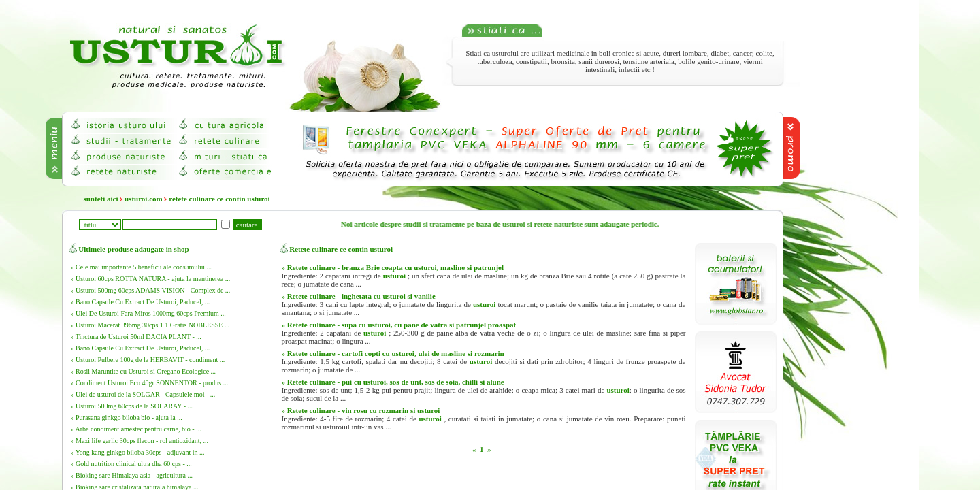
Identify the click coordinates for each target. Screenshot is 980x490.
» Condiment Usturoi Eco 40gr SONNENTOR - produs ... (150, 383)
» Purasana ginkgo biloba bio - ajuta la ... (127, 418)
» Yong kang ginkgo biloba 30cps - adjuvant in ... (138, 452)
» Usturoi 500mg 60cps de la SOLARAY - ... (132, 406)
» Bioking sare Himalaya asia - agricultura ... (132, 475)
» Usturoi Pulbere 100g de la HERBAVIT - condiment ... (148, 360)
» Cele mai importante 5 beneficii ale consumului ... (141, 267)
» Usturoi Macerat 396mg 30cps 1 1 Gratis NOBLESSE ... (150, 325)
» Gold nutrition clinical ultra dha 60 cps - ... (131, 464)
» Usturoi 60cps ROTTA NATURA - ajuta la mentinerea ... (151, 279)
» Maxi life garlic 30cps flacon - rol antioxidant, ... (140, 441)
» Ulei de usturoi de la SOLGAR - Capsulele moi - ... (143, 394)
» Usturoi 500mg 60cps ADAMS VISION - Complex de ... (151, 290)
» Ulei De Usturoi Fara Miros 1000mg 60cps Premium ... (148, 313)
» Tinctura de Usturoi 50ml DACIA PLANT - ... (136, 337)
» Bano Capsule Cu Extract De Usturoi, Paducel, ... (141, 302)
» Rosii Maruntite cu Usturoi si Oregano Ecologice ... (144, 371)
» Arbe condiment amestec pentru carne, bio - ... (136, 429)
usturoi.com (144, 199)
